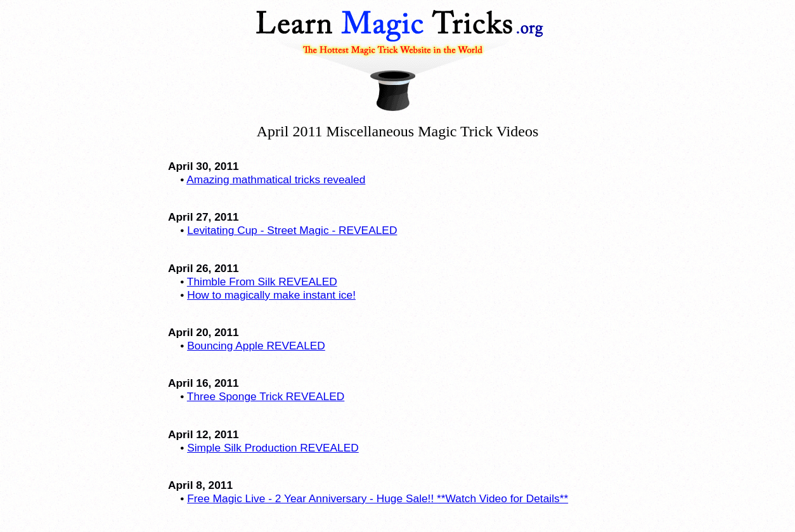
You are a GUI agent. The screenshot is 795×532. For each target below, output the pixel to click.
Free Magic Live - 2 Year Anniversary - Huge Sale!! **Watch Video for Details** (378, 498)
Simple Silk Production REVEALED (273, 448)
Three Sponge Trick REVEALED (266, 396)
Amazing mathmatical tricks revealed (276, 179)
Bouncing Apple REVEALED (256, 346)
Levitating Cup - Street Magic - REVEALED (292, 230)
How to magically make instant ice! (271, 295)
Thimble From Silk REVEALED (262, 282)
